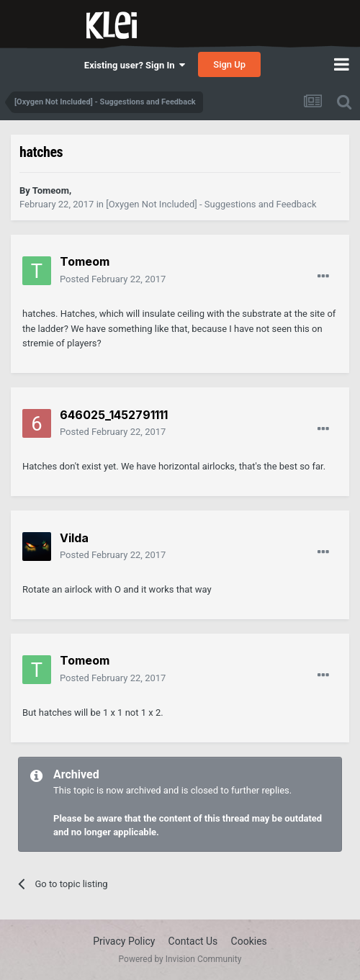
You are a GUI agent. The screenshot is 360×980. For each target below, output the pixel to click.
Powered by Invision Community (180, 959)
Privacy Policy (124, 941)
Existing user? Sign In (135, 65)
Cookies (249, 941)
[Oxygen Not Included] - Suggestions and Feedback (211, 204)
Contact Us (193, 941)
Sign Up (229, 64)
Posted (113, 279)
